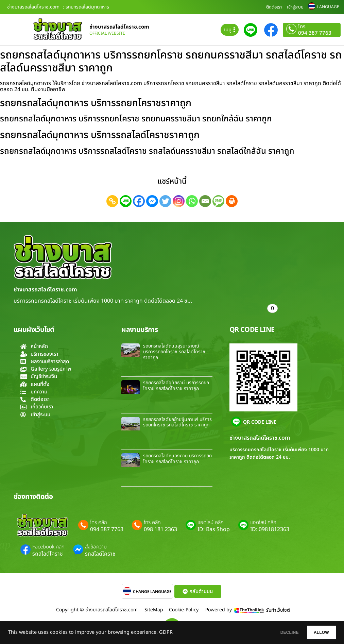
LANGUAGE (328, 7)
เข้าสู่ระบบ (295, 7)
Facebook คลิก (48, 547)
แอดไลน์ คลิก (211, 523)
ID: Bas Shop (214, 529)
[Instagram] (179, 201)
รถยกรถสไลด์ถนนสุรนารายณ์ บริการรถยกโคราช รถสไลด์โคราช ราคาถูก (174, 352)
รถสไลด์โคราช (48, 554)
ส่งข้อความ (96, 547)
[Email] (205, 201)
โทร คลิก (99, 523)
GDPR (166, 632)
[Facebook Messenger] (152, 201)
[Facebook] (139, 201)
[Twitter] (165, 201)
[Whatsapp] (192, 201)
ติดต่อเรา (274, 7)
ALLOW (316, 632)
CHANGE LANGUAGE (152, 592)
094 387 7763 (315, 33)
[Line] (126, 201)
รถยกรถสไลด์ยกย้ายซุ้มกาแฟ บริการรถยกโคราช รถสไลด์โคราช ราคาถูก (177, 422)
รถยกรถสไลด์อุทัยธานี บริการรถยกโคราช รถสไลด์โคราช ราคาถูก (176, 386)
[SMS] (218, 201)
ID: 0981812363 (270, 529)
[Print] (232, 201)
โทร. (302, 27)
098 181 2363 (160, 529)
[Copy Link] (112, 201)
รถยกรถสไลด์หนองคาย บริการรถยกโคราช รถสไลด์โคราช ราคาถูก (177, 459)
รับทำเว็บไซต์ (278, 610)
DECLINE (274, 632)
